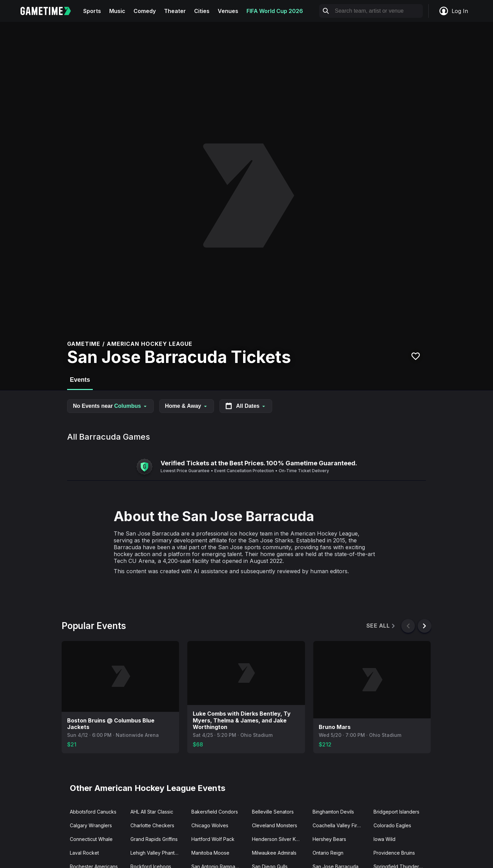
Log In (453, 11)
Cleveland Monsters (275, 825)
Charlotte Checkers (152, 825)
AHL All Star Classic (152, 812)
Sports (92, 11)
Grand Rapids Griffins (154, 839)
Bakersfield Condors (215, 812)
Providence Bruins (394, 853)
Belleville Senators (273, 812)
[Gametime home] (50, 11)
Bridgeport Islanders (396, 812)
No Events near (110, 406)
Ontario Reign (328, 853)
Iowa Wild (384, 839)
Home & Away (187, 406)
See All (381, 626)
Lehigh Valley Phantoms (157, 853)
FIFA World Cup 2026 (275, 11)
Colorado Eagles (392, 825)
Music (117, 11)
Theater (175, 11)
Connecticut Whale (91, 839)
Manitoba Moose (210, 853)
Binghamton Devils (333, 812)
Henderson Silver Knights (280, 839)
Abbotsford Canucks (93, 812)
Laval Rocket (84, 853)
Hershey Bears (329, 839)
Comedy (145, 11)
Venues (228, 11)
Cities (202, 11)
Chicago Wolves (210, 825)
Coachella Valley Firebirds (340, 825)
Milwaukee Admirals (274, 853)
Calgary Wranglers (91, 825)
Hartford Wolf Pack (213, 839)
